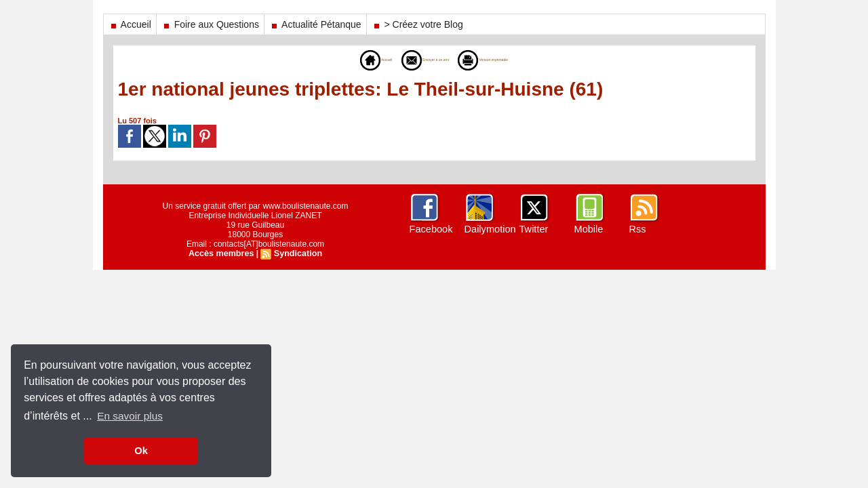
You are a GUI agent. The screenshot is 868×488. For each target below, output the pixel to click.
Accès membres (222, 253)
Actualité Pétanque (315, 24)
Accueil (130, 24)
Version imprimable (510, 60)
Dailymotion (489, 229)
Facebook (430, 229)
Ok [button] (141, 451)
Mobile (588, 229)
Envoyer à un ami (413, 60)
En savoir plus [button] (131, 416)
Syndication (296, 253)
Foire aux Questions (210, 24)
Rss (637, 229)
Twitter (533, 229)
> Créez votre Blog (417, 24)
